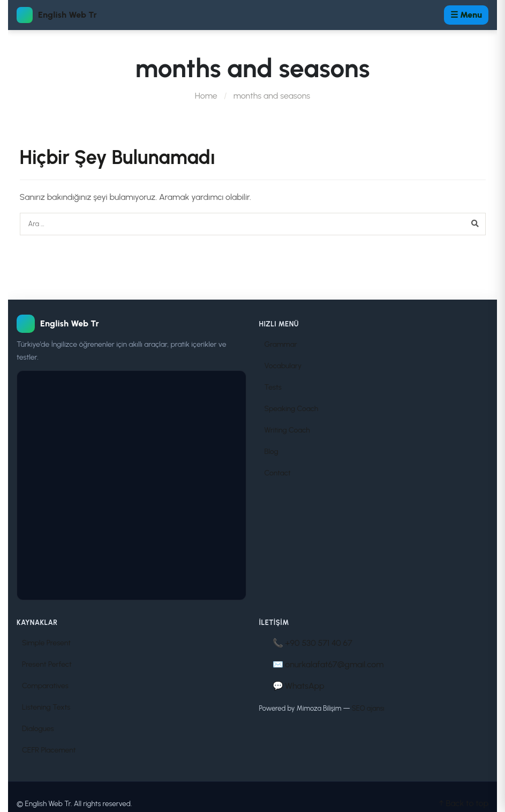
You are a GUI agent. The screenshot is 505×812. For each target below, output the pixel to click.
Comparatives (45, 686)
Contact (278, 473)
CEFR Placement (49, 750)
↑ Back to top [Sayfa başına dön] (464, 803)
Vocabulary (283, 366)
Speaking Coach (292, 409)
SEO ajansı (368, 708)
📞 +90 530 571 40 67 (312, 643)
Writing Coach (287, 430)
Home (206, 96)
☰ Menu (466, 15)
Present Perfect (47, 664)
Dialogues (38, 729)
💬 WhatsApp (299, 686)
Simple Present (46, 643)
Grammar (281, 344)
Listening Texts (46, 707)
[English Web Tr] (131, 324)
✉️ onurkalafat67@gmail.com (328, 664)
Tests (273, 387)
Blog (272, 452)
